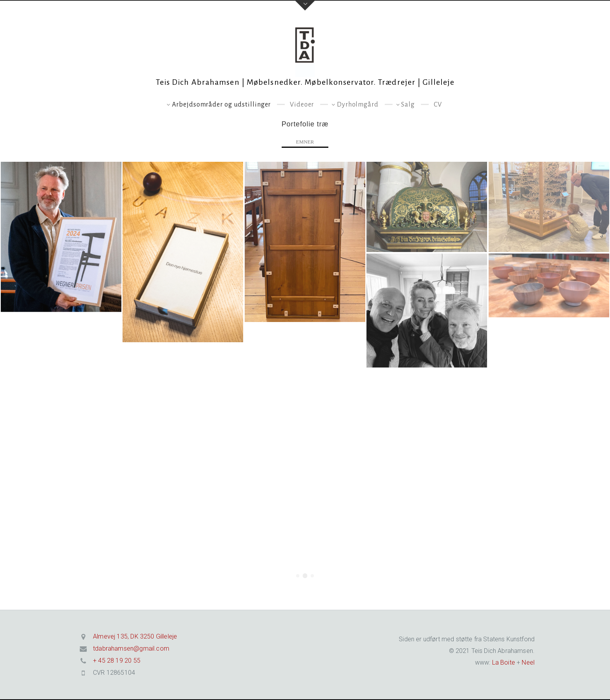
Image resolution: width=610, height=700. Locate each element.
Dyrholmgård (358, 105)
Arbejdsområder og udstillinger (221, 105)
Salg (408, 105)
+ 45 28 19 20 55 (117, 661)
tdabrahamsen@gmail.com (131, 648)
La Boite (502, 662)
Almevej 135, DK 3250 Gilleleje (135, 636)
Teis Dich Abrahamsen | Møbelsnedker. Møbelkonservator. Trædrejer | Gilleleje (305, 82)
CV (438, 105)
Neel (528, 662)
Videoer (302, 105)
